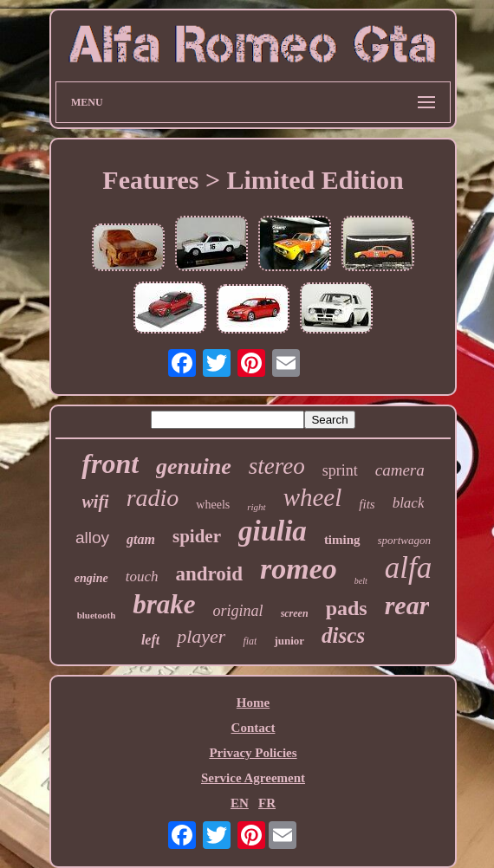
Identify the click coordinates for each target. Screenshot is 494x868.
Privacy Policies (253, 753)
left (150, 640)
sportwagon (404, 540)
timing (342, 540)
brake (164, 604)
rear (407, 605)
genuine (194, 466)
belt (361, 581)
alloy (92, 538)
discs (343, 635)
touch (142, 577)
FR (267, 803)
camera (400, 470)
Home (253, 703)
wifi (96, 502)
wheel (313, 497)
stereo (277, 466)
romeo (299, 569)
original (238, 611)
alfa (408, 568)
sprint (340, 470)
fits (367, 504)
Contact (253, 728)
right (256, 507)
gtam (141, 539)
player (201, 636)
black (409, 503)
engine (91, 578)
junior (289, 641)
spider (197, 536)
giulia (273, 531)
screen (295, 613)
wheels (213, 505)
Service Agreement (253, 778)
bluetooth (97, 615)
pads (347, 608)
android (209, 574)
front (110, 463)
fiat (250, 641)
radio (153, 498)
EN (240, 803)
